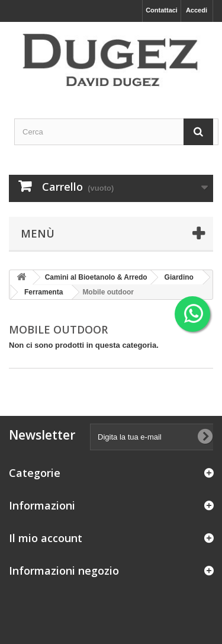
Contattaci (162, 10)
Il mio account (46, 538)
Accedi (197, 10)
